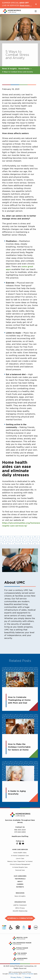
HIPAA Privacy (20, 908)
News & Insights (20, 896)
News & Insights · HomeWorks (16, 69)
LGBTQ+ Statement (20, 905)
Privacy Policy (14, 974)
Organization (20, 902)
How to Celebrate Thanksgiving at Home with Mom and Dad (19, 701)
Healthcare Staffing (20, 836)
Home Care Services (20, 849)
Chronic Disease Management (20, 864)
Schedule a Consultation (20, 918)
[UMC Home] (12, 11)
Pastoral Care (20, 870)
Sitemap (28, 977)
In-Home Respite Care (20, 867)
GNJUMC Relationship (20, 911)
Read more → (26, 5)
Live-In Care (20, 858)
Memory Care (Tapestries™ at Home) (20, 861)
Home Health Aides (20, 853)
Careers (20, 884)
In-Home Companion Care (20, 856)
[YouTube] (23, 844)
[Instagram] (20, 844)
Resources (20, 893)
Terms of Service (27, 974)
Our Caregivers (20, 876)
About (20, 881)
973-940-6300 (20, 832)
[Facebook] (17, 844)
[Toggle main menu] (36, 11)
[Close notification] (36, 4)
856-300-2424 (20, 830)
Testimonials (20, 879)
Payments (20, 887)
